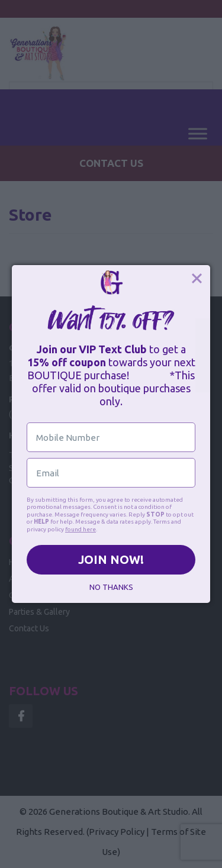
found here (81, 529)
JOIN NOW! (111, 559)
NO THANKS (111, 587)
